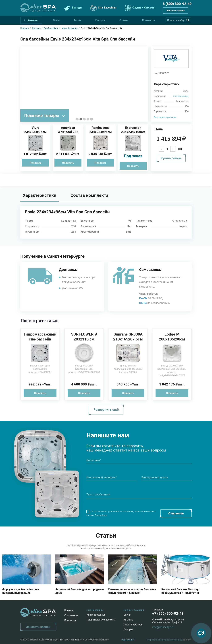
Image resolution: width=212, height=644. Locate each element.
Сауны (127, 615)
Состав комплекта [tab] (89, 195)
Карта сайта (128, 640)
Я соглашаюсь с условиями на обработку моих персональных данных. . (121, 513)
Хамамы (129, 620)
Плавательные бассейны (101, 620)
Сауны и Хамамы (140, 8)
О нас (56, 20)
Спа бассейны (181, 96)
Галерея (100, 20)
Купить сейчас (171, 158)
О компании (71, 615)
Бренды (73, 8)
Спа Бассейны (103, 8)
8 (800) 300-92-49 (177, 4)
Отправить (176, 513)
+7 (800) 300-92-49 (168, 614)
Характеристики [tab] (40, 195)
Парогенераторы (133, 625)
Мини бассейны (96, 615)
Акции (78, 20)
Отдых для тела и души (43, 11)
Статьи (124, 20)
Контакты (148, 20)
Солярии (129, 630)
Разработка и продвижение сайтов (164, 640)
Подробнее (101, 515)
